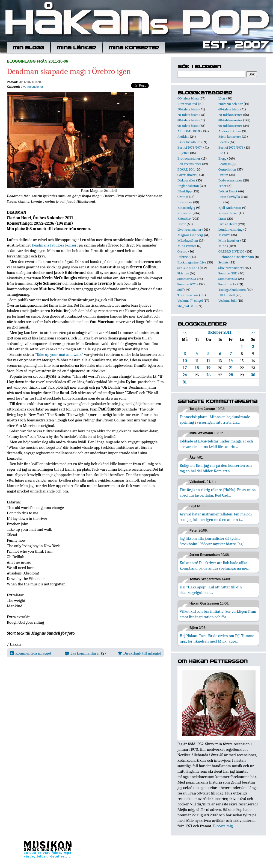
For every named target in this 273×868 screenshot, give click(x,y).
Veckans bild (228, 300)
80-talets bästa (188, 120)
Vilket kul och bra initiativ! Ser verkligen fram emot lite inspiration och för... (218, 614)
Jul (220, 202)
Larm (222, 219)
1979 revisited (187, 104)
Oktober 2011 (219, 332)
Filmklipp (185, 191)
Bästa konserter (230, 137)
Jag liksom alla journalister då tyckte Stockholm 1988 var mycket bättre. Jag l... (213, 541)
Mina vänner (187, 246)
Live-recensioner (32, 87)
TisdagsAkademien (232, 290)
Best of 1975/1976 (231, 147)
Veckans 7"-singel (190, 300)
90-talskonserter (230, 126)
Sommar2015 (228, 279)
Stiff (180, 290)
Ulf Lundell (227, 295)
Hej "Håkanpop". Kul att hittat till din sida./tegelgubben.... (211, 590)
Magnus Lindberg (190, 235)
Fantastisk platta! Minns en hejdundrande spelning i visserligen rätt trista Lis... (215, 420)
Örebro (182, 251)
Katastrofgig (186, 208)
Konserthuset (228, 213)
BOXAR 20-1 (186, 169)
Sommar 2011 (228, 273)
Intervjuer (185, 202)
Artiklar (183, 137)
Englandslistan (188, 186)
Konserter (185, 213)
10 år (222, 98)
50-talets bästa (188, 109)
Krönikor (184, 219)
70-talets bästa (188, 115)
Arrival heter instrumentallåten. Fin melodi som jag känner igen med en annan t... (216, 517)
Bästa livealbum (189, 142)
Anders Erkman (230, 131)
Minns (223, 246)
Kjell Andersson (230, 208)
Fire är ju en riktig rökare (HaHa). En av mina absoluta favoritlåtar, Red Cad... (218, 492)
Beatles (224, 142)
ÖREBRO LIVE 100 (231, 251)
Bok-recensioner (189, 164)
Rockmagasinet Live (192, 262)
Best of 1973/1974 (190, 147)
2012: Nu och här (231, 104)
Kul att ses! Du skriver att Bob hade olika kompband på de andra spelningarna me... (215, 565)
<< (185, 332)
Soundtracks (227, 284)
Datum (223, 175)
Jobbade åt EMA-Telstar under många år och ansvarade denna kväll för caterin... (216, 444)
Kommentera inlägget (30, 653)
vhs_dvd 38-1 (186, 306)
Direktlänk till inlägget (139, 653)
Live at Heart (228, 224)
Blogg (222, 158)
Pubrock (183, 257)
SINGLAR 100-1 (188, 268)
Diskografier (186, 180)
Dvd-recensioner (230, 180)
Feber (222, 186)
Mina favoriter (229, 240)
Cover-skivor (186, 175)
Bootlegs (225, 164)
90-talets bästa (188, 126)
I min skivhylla (229, 197)
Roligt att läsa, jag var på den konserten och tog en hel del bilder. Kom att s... (216, 468)
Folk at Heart (228, 191)
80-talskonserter (230, 120)
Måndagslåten (188, 240)
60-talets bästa (229, 109)
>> (253, 332)
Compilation (227, 169)
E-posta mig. (223, 826)
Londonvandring (230, 229)
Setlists (223, 262)
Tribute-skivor (188, 295)
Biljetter (183, 153)
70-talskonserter (230, 115)
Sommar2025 (187, 284)
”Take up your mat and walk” (59, 354)
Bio (221, 153)
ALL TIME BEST (189, 131)
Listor (182, 224)
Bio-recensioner (189, 158)
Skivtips (183, 273)
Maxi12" (224, 235)
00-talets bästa (188, 98)
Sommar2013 (187, 279)
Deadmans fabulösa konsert (55, 245)
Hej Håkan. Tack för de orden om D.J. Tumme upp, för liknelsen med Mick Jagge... (217, 638)
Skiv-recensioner (230, 268)
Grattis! (183, 197)
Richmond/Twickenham (236, 257)
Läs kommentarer (82, 653)
